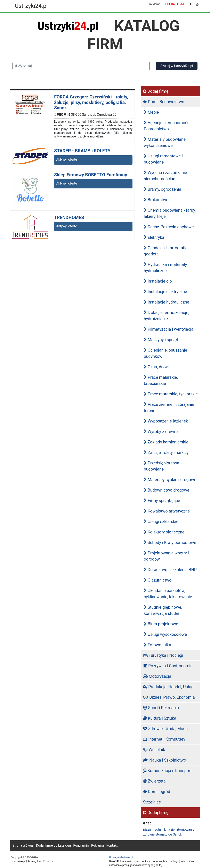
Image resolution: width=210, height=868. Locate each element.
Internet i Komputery (164, 739)
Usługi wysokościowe (165, 634)
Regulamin (81, 845)
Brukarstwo (156, 200)
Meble (151, 112)
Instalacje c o (158, 281)
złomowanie (185, 829)
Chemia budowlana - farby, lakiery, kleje (170, 213)
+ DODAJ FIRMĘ (175, 4)
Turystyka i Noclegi (163, 655)
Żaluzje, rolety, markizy (166, 452)
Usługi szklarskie (161, 522)
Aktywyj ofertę (67, 160)
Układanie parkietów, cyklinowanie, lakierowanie (168, 594)
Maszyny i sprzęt (161, 340)
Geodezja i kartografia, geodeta (166, 251)
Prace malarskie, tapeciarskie (161, 380)
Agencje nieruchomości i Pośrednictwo (168, 126)
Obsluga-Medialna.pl (121, 857)
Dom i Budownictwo (164, 102)
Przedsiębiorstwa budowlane (161, 466)
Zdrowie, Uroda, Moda (165, 729)
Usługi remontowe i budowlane (163, 159)
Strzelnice (152, 802)
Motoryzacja (157, 676)
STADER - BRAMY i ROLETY (82, 151)
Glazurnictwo (158, 580)
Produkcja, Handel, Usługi (169, 687)
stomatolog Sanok (169, 834)
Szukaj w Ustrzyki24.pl (177, 66)
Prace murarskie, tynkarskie (171, 394)
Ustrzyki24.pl (31, 6)
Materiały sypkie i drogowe (170, 480)
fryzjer (171, 829)
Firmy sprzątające (162, 501)
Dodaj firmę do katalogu (54, 845)
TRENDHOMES (69, 218)
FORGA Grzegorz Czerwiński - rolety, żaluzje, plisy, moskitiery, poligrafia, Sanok (91, 102)
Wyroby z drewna (161, 432)
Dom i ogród (157, 792)
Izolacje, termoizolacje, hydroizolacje (166, 316)
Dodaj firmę (156, 91)
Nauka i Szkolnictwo (165, 760)
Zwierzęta (154, 781)
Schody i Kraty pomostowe (170, 542)
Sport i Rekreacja (161, 708)
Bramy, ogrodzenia (163, 189)
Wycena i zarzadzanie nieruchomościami (165, 176)
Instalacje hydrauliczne (166, 302)
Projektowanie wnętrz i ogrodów (166, 556)
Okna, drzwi (156, 367)
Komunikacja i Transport (167, 771)
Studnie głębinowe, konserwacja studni (163, 610)
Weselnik (154, 750)
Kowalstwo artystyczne (167, 511)
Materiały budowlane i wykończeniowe (166, 142)
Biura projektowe (161, 624)
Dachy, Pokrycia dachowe (169, 227)
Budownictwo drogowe (167, 490)
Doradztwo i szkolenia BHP (170, 570)
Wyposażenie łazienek (166, 421)
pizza (147, 829)
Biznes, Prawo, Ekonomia (169, 697)
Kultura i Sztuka (160, 718)
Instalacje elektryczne (165, 292)
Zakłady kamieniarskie (166, 442)
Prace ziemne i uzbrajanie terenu (169, 407)
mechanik (159, 829)
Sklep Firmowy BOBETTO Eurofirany (91, 175)
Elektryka (154, 237)
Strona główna (23, 845)
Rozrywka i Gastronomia (168, 666)
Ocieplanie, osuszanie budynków (165, 353)
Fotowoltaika (157, 645)
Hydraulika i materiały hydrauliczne (165, 268)
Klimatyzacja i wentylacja (169, 329)
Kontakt (112, 845)
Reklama (155, 4)
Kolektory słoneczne (164, 532)
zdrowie (149, 834)
